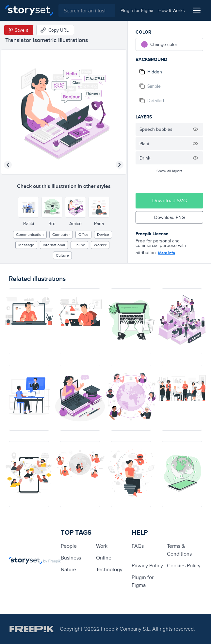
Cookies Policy (184, 566)
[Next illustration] (120, 165)
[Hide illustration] (195, 129)
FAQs (138, 546)
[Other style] (28, 207)
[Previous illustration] (8, 165)
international (54, 245)
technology (109, 569)
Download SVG (170, 200)
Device (103, 234)
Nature (68, 569)
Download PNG (170, 217)
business (71, 558)
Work (102, 546)
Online (79, 245)
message (26, 245)
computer (61, 234)
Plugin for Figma (143, 581)
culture (62, 255)
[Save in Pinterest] (19, 30)
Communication (30, 234)
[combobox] (87, 10)
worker (100, 245)
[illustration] (29, 321)
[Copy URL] (55, 30)
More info (167, 253)
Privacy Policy (147, 566)
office (83, 234)
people (69, 546)
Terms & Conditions (179, 550)
